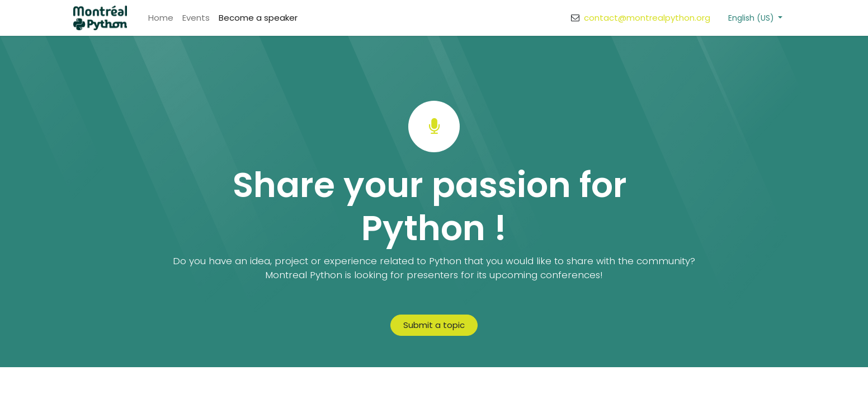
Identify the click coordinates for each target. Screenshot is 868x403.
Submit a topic (434, 325)
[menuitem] (161, 18)
